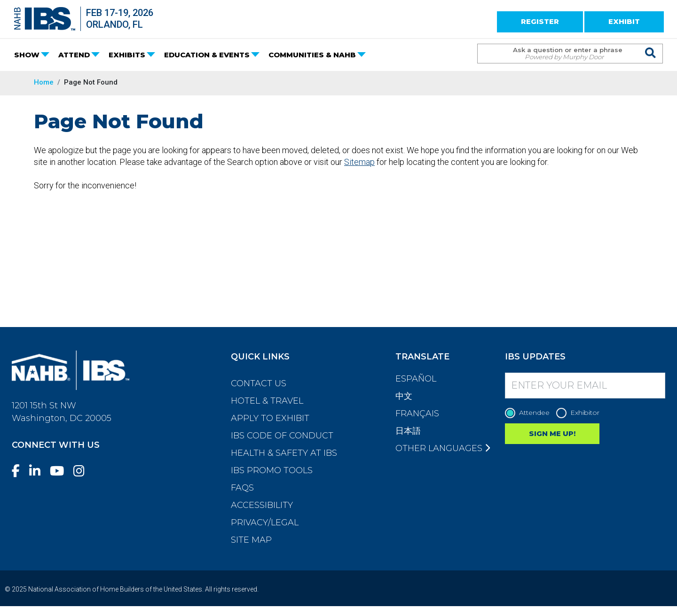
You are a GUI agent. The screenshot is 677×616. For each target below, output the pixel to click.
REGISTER (540, 21)
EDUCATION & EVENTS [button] (207, 55)
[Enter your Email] (585, 386)
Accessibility (262, 505)
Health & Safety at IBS (284, 453)
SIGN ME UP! (552, 433)
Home (44, 82)
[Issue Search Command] (651, 45)
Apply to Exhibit (270, 418)
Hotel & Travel (267, 401)
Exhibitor (580, 413)
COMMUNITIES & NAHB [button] (312, 55)
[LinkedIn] (39, 471)
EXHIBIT (624, 21)
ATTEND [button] (74, 55)
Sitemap (359, 162)
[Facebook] (20, 471)
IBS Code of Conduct (282, 436)
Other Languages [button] (443, 448)
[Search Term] (561, 54)
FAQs (242, 488)
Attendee (530, 413)
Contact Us (259, 383)
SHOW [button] (27, 55)
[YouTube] (61, 471)
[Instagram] (83, 471)
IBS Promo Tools (272, 470)
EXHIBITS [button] (127, 55)
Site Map (251, 540)
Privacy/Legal (265, 522)
